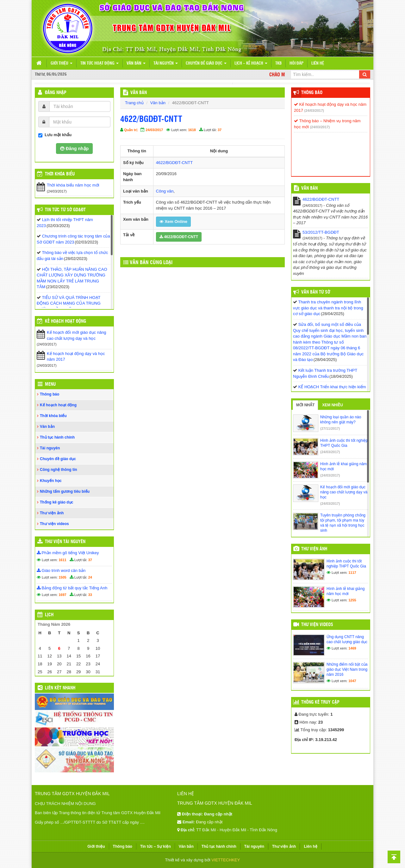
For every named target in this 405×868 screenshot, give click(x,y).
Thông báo (50, 394)
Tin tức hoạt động (100, 63)
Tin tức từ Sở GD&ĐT (65, 210)
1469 (352, 648)
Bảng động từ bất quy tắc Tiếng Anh (72, 588)
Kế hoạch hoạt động (65, 321)
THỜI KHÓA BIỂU (60, 174)
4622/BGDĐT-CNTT (174, 163)
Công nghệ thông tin (59, 470)
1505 (62, 577)
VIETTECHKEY (226, 860)
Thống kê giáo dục (56, 502)
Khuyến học (51, 481)
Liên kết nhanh (60, 688)
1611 (62, 560)
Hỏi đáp (296, 63)
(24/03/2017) (314, 111)
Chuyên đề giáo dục (206, 63)
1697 (62, 595)
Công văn (165, 191)
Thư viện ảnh (52, 513)
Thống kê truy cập (320, 702)
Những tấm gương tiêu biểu (65, 491)
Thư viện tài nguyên (65, 542)
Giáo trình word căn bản (61, 570)
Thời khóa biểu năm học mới (73, 185)
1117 (352, 573)
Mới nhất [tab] (305, 405)
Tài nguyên (166, 63)
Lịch (49, 615)
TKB (278, 63)
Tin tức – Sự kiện (156, 846)
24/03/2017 (154, 130)
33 (90, 595)
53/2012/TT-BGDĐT (321, 232)
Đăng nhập (56, 93)
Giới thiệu (62, 63)
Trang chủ (134, 103)
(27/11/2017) (330, 428)
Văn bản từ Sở (316, 292)
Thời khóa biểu (53, 416)
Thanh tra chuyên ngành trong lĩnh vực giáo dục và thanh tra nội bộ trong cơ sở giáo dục (328, 308)
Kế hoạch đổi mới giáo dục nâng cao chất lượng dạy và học (77, 335)
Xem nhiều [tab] (333, 405)
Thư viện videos (54, 524)
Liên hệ (318, 63)
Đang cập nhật (209, 822)
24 (90, 577)
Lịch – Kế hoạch (251, 63)
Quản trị (131, 130)
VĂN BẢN (139, 93)
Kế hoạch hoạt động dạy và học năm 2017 (76, 357)
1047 (352, 681)
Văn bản (136, 63)
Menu (50, 384)
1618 (192, 130)
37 (220, 130)
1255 (352, 600)
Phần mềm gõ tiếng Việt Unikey (68, 553)
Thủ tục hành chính (57, 437)
